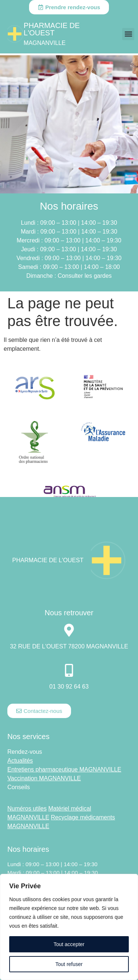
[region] (69, 927)
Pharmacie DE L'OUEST (52, 29)
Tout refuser (69, 964)
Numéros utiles (27, 808)
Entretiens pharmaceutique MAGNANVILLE (64, 769)
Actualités (20, 761)
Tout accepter (69, 944)
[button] (128, 34)
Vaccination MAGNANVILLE (44, 778)
